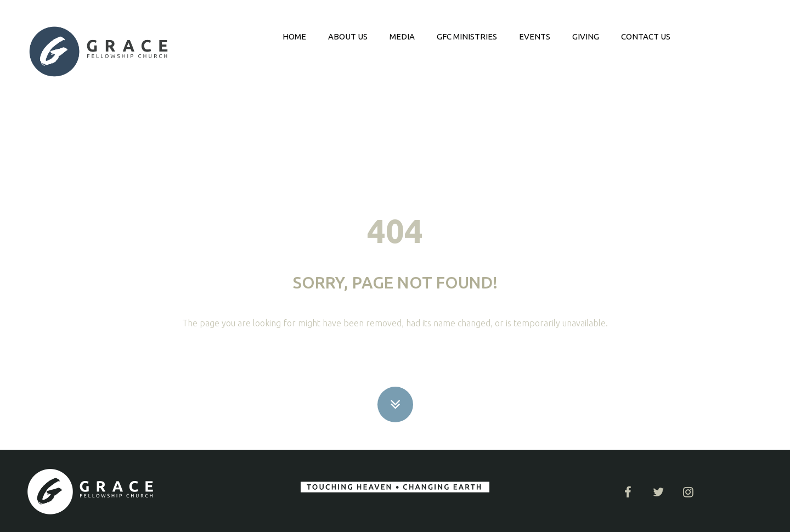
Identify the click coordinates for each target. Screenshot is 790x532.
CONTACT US (646, 36)
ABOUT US (348, 36)
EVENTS (535, 36)
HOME (294, 36)
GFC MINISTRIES (467, 36)
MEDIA (402, 36)
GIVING (586, 36)
